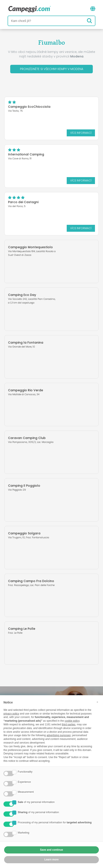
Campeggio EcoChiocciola (29, 107)
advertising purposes (59, 735)
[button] (97, 702)
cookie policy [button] (72, 721)
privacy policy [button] (11, 714)
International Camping (26, 154)
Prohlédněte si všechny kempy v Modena (52, 69)
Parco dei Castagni (23, 202)
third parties (69, 724)
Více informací (81, 133)
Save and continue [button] (51, 850)
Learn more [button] (51, 860)
